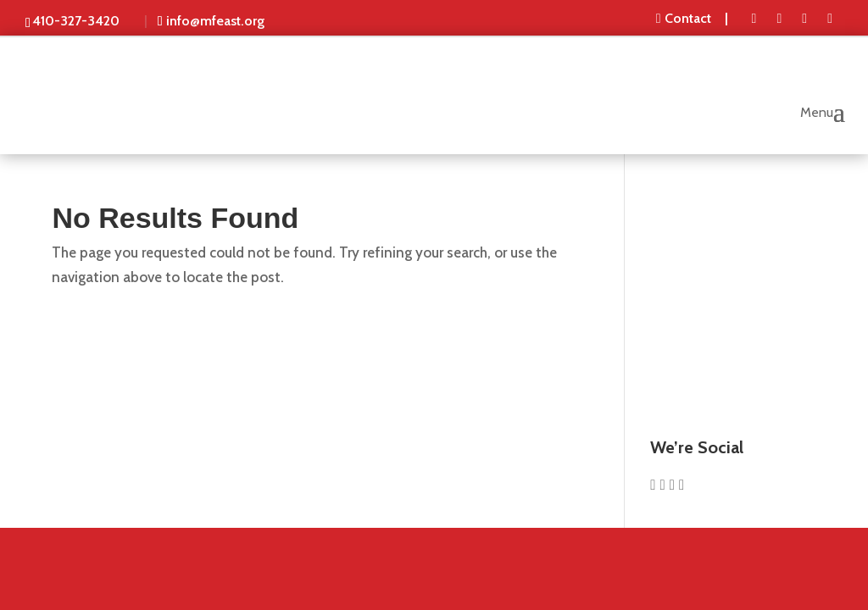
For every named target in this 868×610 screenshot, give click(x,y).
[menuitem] (694, 19)
